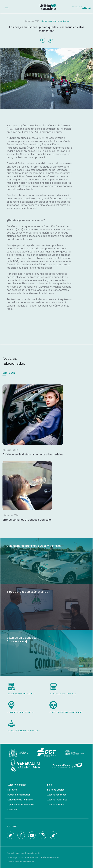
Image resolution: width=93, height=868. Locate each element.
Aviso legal (12, 857)
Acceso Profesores (57, 800)
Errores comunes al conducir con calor (27, 520)
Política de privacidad (29, 857)
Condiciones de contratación (21, 862)
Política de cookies (50, 857)
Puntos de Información (19, 795)
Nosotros (12, 790)
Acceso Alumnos (56, 805)
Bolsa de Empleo (56, 790)
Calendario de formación (20, 800)
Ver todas (9, 373)
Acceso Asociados (57, 795)
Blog (50, 785)
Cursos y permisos (17, 785)
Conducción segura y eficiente (55, 21)
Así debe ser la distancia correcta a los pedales (33, 454)
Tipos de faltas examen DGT (22, 805)
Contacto (12, 810)
